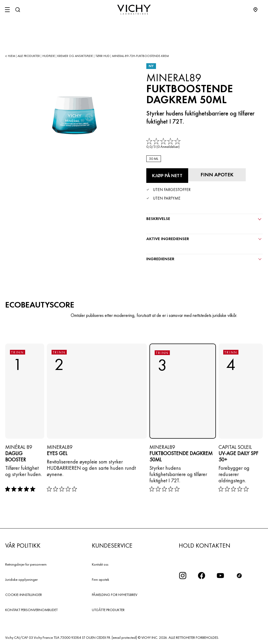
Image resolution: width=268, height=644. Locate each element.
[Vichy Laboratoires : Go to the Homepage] (134, 10)
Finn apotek (100, 579)
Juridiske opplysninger (21, 579)
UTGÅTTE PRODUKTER (108, 610)
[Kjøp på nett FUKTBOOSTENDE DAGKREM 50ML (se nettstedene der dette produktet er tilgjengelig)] (167, 176)
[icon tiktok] (239, 576)
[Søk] (18, 10)
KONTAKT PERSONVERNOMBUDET (31, 610)
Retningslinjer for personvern (26, 564)
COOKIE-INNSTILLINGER (24, 595)
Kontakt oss (100, 564)
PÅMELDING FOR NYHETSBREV (115, 595)
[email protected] (124, 637)
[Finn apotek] (217, 175)
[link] (164, 144)
